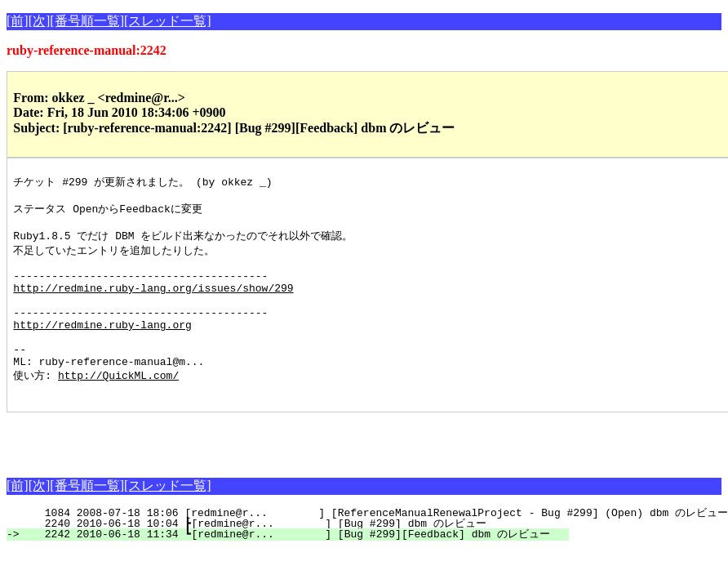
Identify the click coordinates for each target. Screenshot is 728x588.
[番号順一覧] (87, 21)
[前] (18, 21)
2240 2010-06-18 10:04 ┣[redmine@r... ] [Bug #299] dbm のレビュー (297, 557)
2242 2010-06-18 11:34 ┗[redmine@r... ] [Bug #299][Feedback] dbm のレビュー (297, 568)
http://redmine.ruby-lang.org (102, 347)
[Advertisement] (198, 470)
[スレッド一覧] (168, 21)
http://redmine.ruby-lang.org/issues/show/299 (153, 303)
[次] (40, 21)
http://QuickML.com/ (118, 406)
